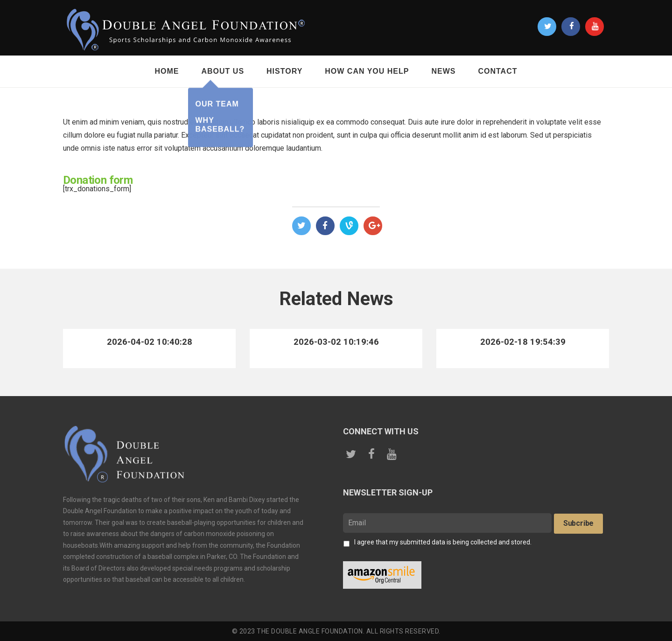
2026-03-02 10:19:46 (336, 342)
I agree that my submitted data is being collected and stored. (443, 542)
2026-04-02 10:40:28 (149, 342)
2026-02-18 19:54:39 (523, 342)
